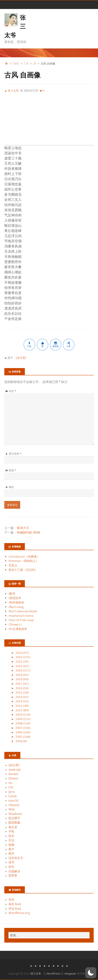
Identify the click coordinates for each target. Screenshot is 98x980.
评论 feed (15, 909)
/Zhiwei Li (15, 624)
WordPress (54, 973)
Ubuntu (14, 805)
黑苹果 (13, 876)
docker (13, 774)
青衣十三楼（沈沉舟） (23, 570)
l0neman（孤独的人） (24, 561)
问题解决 (14, 871)
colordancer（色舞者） (24, 556)
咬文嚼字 (14, 818)
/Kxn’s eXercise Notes (23, 611)
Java (12, 792)
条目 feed (15, 904)
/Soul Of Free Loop (21, 620)
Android (14, 770)
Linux (13, 796)
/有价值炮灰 (16, 602)
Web (12, 809)
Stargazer (70, 973)
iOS (11, 787)
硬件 (11, 854)
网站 (11, 487)
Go (10, 783)
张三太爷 (36, 973)
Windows (15, 814)
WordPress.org (19, 913)
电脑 (11, 845)
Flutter (13, 778)
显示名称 (15, 454)
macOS (13, 801)
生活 (11, 840)
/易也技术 (15, 598)
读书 (11, 862)
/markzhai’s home (21, 616)
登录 (11, 900)
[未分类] (21, 358)
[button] (91, 973)
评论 (12, 391)
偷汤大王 (23, 528)
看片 (11, 849)
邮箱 (12, 470)
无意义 (13, 565)
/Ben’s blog (16, 607)
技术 (11, 836)
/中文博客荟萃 (18, 629)
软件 (11, 867)
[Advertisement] (49, 121)
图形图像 (14, 823)
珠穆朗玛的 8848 (28, 532)
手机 (11, 831)
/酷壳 (12, 594)
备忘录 (13, 827)
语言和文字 (16, 858)
